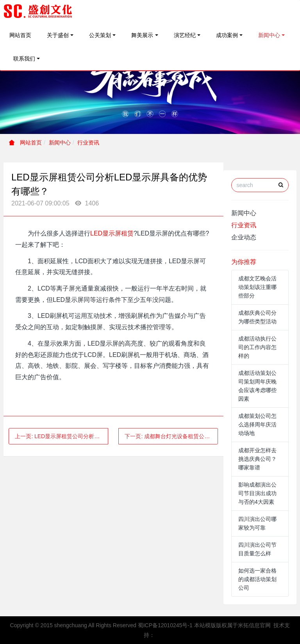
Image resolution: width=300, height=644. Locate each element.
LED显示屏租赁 (112, 233)
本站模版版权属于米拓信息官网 (232, 625)
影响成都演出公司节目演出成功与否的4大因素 (257, 493)
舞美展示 (142, 35)
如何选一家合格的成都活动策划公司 (257, 579)
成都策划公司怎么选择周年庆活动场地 (257, 425)
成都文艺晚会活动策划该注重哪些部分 (257, 287)
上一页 (62, 436)
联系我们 (24, 59)
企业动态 (244, 237)
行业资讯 (88, 143)
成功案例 (227, 35)
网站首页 (20, 35)
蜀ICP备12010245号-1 (165, 625)
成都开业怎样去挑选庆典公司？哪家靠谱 (257, 459)
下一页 (171, 436)
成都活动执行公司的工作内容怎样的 (257, 347)
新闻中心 (269, 35)
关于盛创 (58, 35)
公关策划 (100, 35)
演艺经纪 (185, 35)
